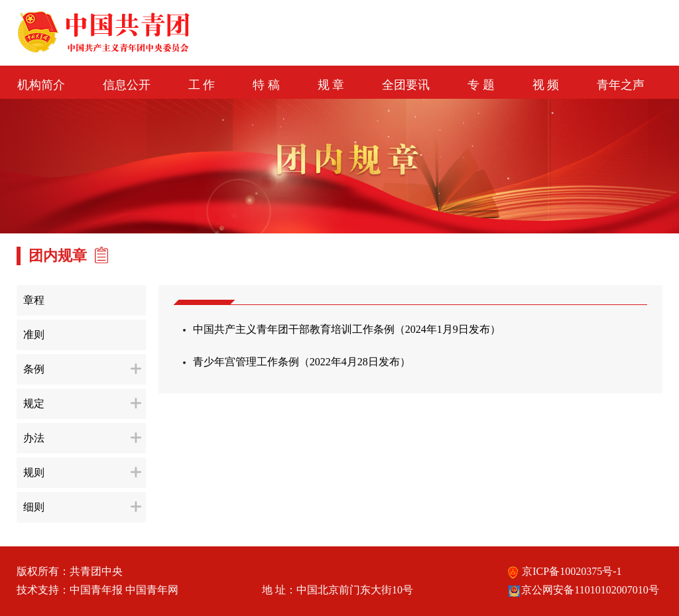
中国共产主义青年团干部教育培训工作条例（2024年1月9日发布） (347, 329)
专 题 (481, 85)
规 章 (331, 85)
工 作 (202, 85)
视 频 (546, 85)
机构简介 (41, 85)
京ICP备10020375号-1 (564, 571)
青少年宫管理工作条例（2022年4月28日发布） (302, 362)
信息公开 (127, 85)
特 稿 (266, 85)
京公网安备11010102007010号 (583, 590)
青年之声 (621, 85)
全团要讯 (406, 85)
